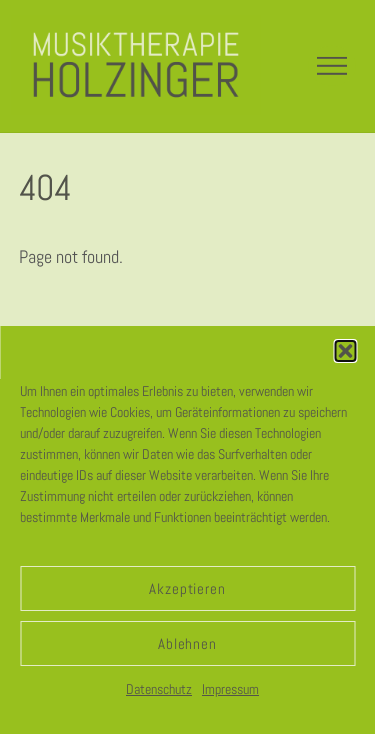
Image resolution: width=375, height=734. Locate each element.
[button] (345, 351)
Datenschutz (159, 689)
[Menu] (332, 66)
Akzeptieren (188, 588)
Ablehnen (188, 643)
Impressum (230, 689)
